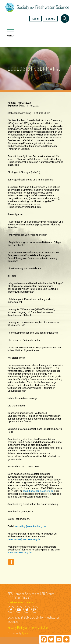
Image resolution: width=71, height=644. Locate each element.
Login (35, 19)
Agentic (25, 633)
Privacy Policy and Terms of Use (28, 627)
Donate (50, 19)
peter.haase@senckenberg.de (24, 539)
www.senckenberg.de (20, 552)
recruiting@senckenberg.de (38, 491)
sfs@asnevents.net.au (21, 602)
